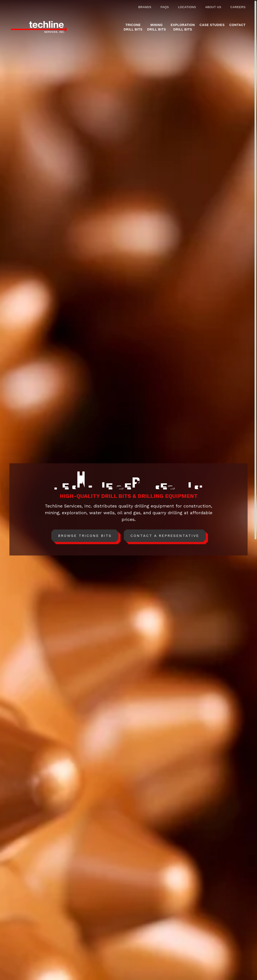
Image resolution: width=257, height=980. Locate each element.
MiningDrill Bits (157, 27)
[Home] (39, 27)
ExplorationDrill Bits (183, 27)
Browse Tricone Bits (85, 536)
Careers (238, 7)
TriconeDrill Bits (133, 27)
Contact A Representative (165, 536)
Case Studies (212, 25)
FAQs (165, 7)
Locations (187, 7)
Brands (145, 7)
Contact (237, 25)
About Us (213, 7)
